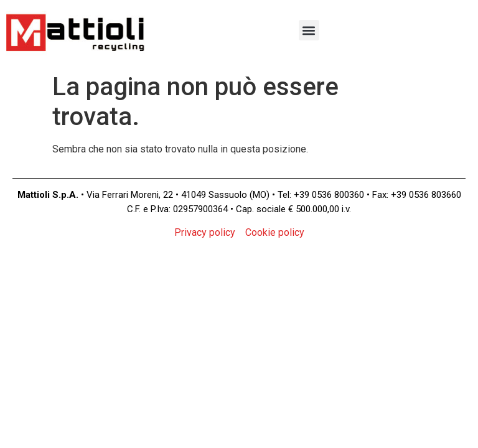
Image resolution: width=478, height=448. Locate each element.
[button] (309, 30)
